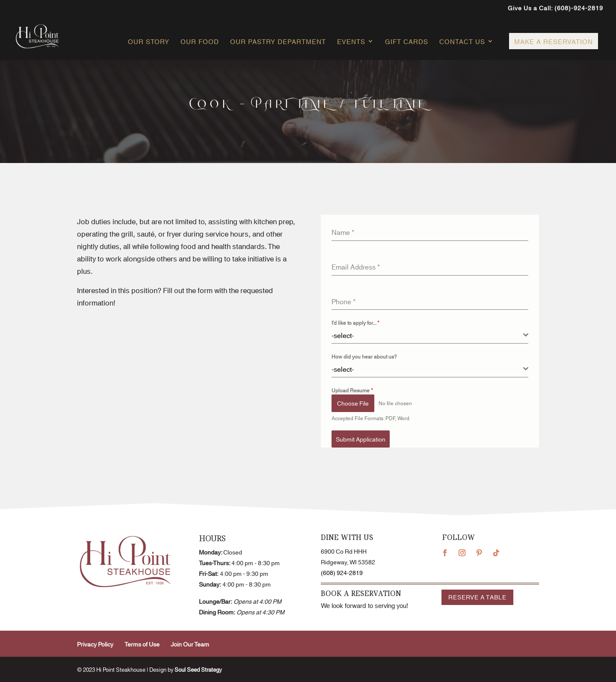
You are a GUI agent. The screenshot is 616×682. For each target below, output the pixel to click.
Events (351, 42)
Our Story (149, 42)
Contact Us (462, 42)
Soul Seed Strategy (198, 669)
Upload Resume (352, 390)
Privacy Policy (95, 644)
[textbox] (427, 335)
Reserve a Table (477, 597)
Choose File (353, 403)
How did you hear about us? (364, 356)
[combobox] (430, 335)
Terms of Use (142, 644)
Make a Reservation (554, 41)
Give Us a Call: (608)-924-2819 (555, 8)
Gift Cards (407, 42)
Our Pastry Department (278, 42)
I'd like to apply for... (355, 322)
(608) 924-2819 (342, 572)
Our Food (200, 42)
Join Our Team (190, 644)
